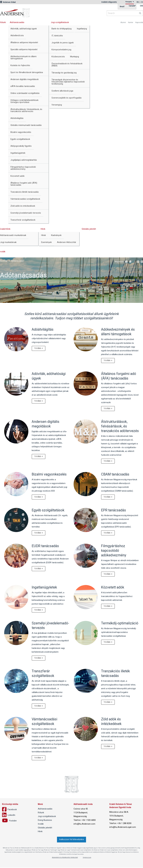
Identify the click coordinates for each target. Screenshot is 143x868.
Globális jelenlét (89, 229)
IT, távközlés (57, 36)
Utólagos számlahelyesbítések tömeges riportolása (24, 101)
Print (142, 262)
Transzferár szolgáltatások (23, 220)
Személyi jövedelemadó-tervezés (26, 213)
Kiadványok (56, 235)
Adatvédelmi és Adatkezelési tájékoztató (65, 858)
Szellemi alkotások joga (62, 91)
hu (138, 2)
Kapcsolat (139, 22)
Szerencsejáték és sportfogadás (67, 98)
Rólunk (41, 813)
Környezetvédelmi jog (61, 50)
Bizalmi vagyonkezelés (21, 132)
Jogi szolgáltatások (60, 22)
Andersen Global (8, 2)
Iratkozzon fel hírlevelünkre (72, 840)
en (142, 2)
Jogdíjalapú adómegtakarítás (24, 160)
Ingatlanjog (82, 29)
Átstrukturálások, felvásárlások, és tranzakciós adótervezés (26, 110)
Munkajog (75, 57)
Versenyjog (57, 105)
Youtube (134, 262)
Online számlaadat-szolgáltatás (25, 93)
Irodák (41, 824)
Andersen (42, 12)
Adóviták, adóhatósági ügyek (24, 29)
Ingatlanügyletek (18, 153)
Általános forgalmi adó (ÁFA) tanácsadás (24, 184)
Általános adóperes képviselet (24, 42)
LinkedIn (130, 262)
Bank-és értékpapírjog (62, 29)
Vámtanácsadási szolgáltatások (25, 199)
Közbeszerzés (58, 57)
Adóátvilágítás (17, 118)
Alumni (123, 22)
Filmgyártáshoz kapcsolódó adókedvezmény (23, 168)
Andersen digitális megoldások (25, 79)
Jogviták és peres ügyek (63, 43)
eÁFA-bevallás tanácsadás (23, 86)
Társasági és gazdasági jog (64, 73)
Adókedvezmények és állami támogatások (23, 57)
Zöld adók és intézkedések (23, 206)
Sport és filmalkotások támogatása (27, 72)
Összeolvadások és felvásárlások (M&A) (67, 65)
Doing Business (45, 821)
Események (46, 242)
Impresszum (87, 858)
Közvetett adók (17, 176)
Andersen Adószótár (67, 242)
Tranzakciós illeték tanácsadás (25, 192)
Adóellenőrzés (17, 35)
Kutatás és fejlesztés (20, 65)
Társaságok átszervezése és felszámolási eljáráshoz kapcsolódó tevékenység (68, 82)
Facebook (126, 262)
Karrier (131, 22)
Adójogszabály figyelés (21, 146)
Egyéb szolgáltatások (20, 139)
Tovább (39, 348)
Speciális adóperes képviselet (24, 49)
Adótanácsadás (17, 22)
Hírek (43, 229)
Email (138, 262)
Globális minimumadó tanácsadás (26, 125)
